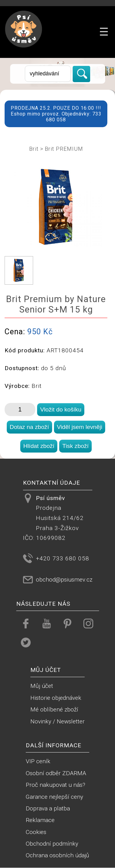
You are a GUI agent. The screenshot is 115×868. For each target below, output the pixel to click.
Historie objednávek (56, 698)
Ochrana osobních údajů (57, 855)
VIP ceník (38, 761)
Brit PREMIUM (64, 149)
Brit (34, 149)
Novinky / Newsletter (57, 721)
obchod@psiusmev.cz (64, 580)
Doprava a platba (48, 808)
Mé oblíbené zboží (54, 709)
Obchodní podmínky (52, 844)
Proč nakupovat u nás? (56, 785)
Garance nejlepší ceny (54, 797)
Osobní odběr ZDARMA (56, 773)
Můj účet (42, 686)
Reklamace (40, 820)
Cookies (36, 832)
